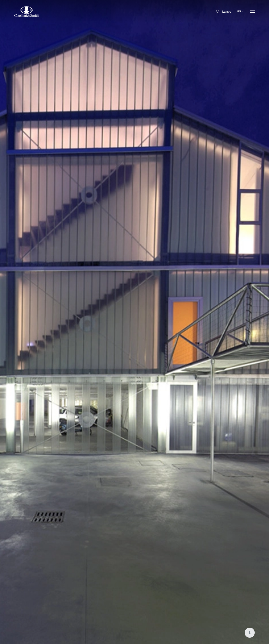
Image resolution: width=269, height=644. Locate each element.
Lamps (224, 12)
